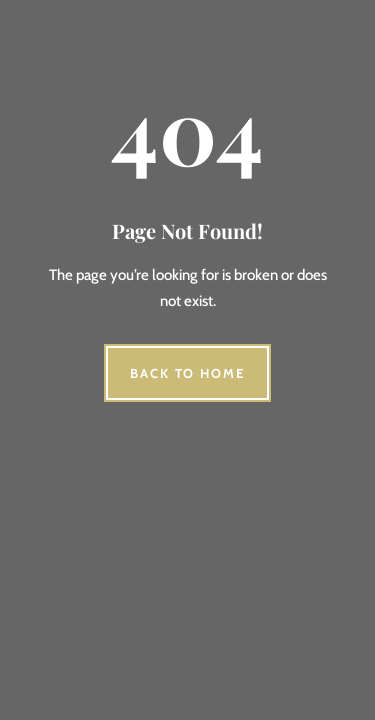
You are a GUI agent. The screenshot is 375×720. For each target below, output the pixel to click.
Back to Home (187, 373)
